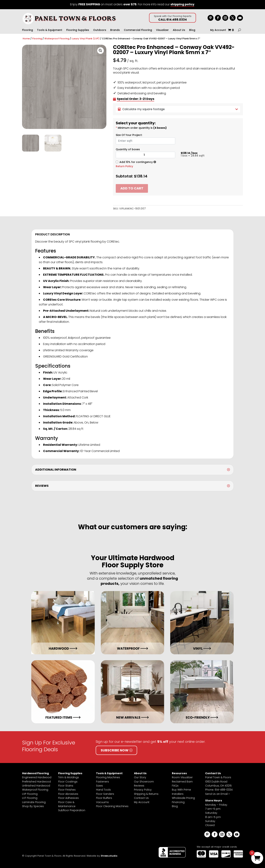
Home (26, 39)
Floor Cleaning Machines (112, 806)
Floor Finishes (67, 790)
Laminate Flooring (34, 802)
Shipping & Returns (146, 794)
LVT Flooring (30, 798)
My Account (218, 30)
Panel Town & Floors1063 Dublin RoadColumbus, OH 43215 (218, 781)
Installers (178, 794)
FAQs (175, 786)
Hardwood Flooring (35, 773)
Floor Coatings (68, 782)
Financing (178, 802)
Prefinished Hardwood (36, 782)
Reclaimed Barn (182, 782)
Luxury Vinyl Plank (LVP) (86, 39)
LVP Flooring (30, 794)
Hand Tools (103, 790)
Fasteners (103, 782)
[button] (100, 51)
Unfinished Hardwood (36, 786)
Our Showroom (144, 782)
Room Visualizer (182, 777)
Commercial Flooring (138, 30)
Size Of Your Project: (129, 135)
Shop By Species (33, 806)
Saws (99, 786)
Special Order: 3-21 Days (136, 99)
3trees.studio (109, 856)
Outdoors (100, 30)
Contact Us (141, 798)
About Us (179, 30)
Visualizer (162, 30)
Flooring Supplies (78, 30)
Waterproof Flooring (57, 39)
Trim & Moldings (69, 777)
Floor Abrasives (68, 794)
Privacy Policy (143, 790)
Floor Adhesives (68, 798)
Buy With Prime (181, 790)
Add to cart (132, 188)
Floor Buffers (104, 798)
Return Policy (124, 166)
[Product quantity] (145, 155)
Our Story (140, 777)
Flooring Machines (108, 777)
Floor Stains (66, 786)
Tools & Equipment (50, 30)
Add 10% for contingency (136, 162)
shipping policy (182, 4)
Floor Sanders (105, 794)
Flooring (28, 30)
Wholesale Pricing (183, 798)
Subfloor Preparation (72, 810)
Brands (115, 30)
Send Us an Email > (217, 794)
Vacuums (102, 802)
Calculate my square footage (178, 109)
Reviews (139, 786)
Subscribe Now (115, 750)
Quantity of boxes (128, 149)
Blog (192, 30)
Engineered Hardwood (37, 777)
